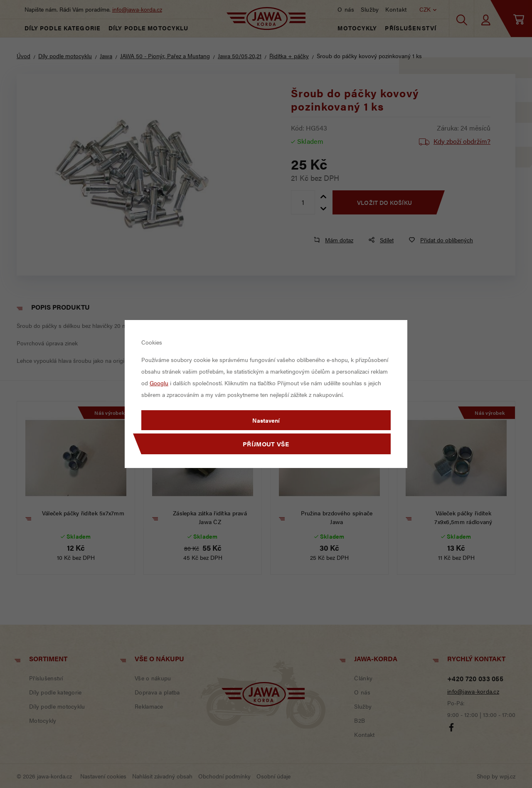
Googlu (159, 383)
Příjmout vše (266, 444)
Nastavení (266, 420)
